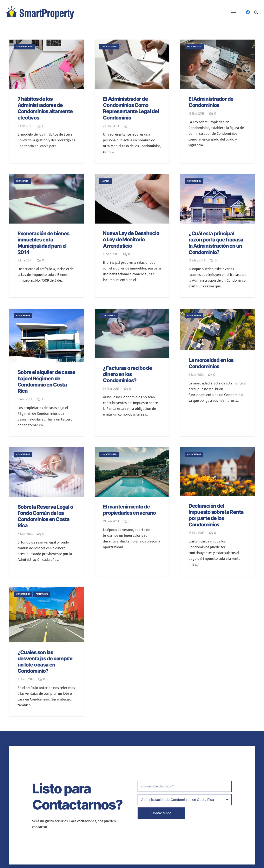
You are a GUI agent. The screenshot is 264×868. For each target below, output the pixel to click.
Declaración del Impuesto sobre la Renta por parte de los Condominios (216, 515)
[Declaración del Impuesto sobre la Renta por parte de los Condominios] (217, 472)
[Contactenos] (161, 813)
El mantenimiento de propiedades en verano (129, 510)
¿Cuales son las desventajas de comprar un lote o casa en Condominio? (45, 662)
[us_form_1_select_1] (185, 800)
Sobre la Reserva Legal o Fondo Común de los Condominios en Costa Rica (45, 516)
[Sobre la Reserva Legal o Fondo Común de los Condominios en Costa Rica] (47, 472)
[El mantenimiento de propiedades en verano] (132, 472)
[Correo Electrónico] (185, 786)
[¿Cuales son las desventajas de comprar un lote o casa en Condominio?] (47, 615)
